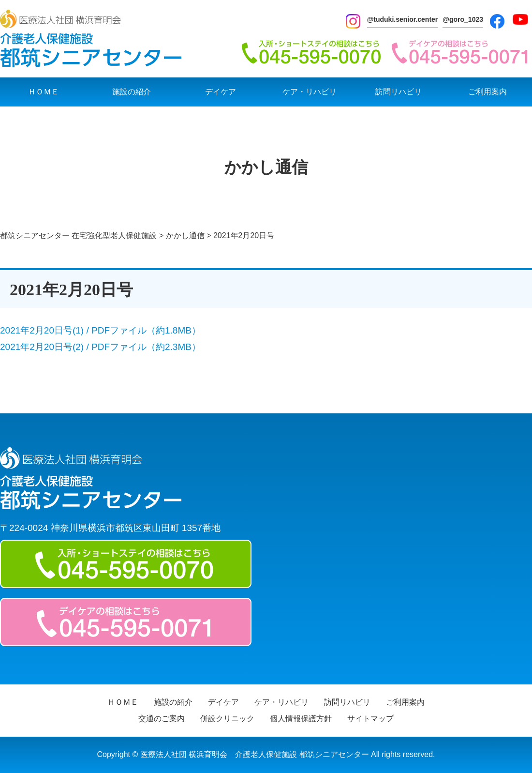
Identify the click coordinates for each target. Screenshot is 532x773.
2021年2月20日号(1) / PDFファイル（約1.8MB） (100, 330)
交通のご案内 (162, 719)
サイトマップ (370, 719)
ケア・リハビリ (310, 92)
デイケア (221, 92)
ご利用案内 (488, 92)
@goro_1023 (463, 19)
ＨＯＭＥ (44, 92)
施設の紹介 (132, 92)
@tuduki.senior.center (403, 19)
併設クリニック (227, 719)
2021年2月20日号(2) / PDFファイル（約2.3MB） (100, 347)
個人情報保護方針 (301, 719)
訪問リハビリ (399, 92)
